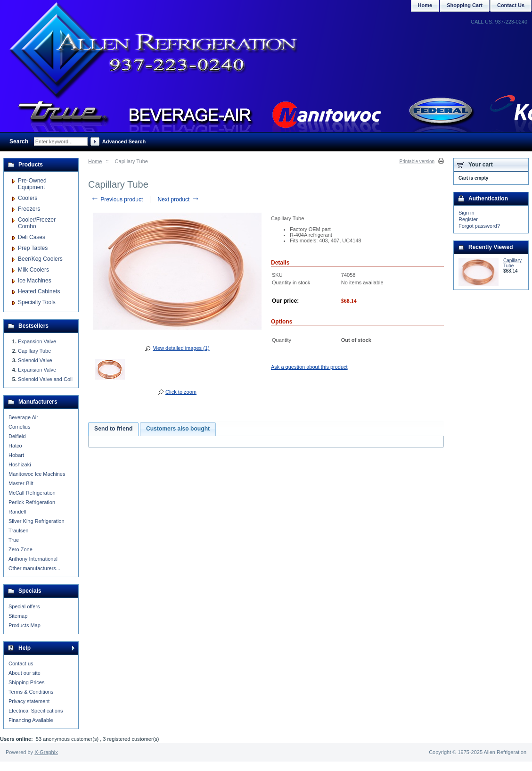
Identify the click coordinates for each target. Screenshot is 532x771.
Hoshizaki (20, 464)
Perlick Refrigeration (32, 502)
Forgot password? (479, 226)
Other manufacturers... (34, 568)
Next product (178, 199)
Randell (17, 512)
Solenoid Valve (35, 360)
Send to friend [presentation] (113, 429)
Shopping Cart (465, 5)
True (14, 540)
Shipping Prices (26, 682)
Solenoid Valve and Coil (45, 379)
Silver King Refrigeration (37, 521)
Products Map (25, 625)
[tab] (113, 429)
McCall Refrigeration (32, 493)
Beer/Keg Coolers (40, 259)
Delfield (17, 436)
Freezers (29, 209)
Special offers (24, 606)
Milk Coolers (33, 270)
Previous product (117, 199)
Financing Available (31, 720)
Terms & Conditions (31, 692)
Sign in (467, 213)
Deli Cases (32, 237)
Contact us (21, 663)
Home (95, 161)
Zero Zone (20, 549)
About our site (25, 673)
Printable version (417, 162)
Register (468, 219)
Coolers (28, 198)
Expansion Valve (37, 341)
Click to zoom (181, 392)
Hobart (16, 455)
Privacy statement (29, 701)
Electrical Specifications (36, 711)
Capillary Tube (34, 351)
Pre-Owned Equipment (32, 184)
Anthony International (33, 559)
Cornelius (19, 427)
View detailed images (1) (181, 348)
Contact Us (511, 5)
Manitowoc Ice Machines (37, 474)
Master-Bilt (21, 483)
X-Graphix (46, 752)
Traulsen (18, 531)
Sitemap (18, 616)
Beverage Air (23, 417)
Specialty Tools (37, 302)
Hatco (15, 446)
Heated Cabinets (39, 291)
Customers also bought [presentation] (178, 429)
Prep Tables (33, 248)
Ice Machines (35, 281)
